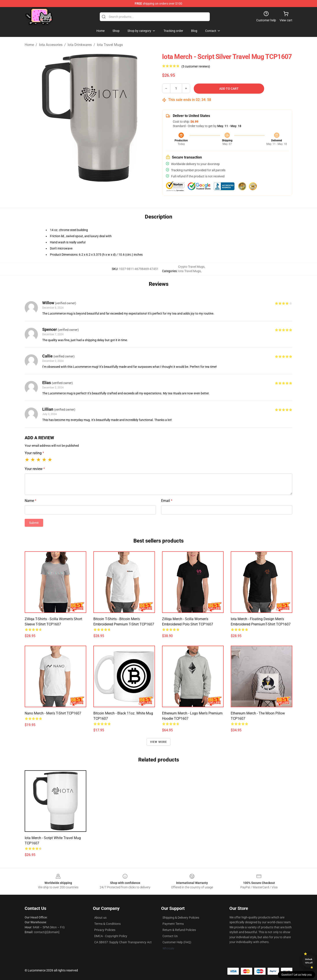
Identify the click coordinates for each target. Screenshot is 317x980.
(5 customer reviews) (196, 66)
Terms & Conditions (107, 924)
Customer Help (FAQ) (177, 942)
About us (100, 918)
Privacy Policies (105, 930)
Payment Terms (173, 924)
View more (159, 742)
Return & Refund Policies (179, 930)
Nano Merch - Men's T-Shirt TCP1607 (53, 713)
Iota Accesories (51, 45)
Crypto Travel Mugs (191, 267)
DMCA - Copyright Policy (111, 936)
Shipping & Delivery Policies (181, 918)
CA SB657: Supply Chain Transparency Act (123, 942)
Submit (34, 523)
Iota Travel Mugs (110, 45)
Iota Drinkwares (80, 45)
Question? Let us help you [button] (297, 975)
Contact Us (170, 936)
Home (29, 45)
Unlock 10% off (309, 961)
